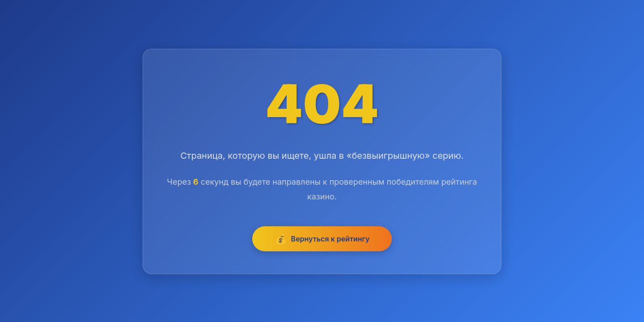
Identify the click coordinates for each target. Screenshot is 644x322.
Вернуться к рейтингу (322, 239)
